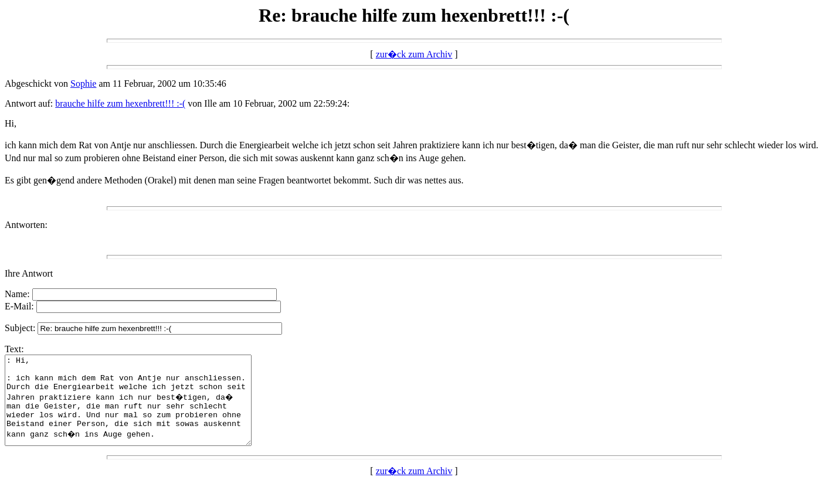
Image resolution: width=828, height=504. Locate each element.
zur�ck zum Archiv (414, 54)
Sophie (83, 84)
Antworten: (26, 225)
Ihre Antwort (29, 273)
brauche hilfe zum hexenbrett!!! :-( (120, 103)
